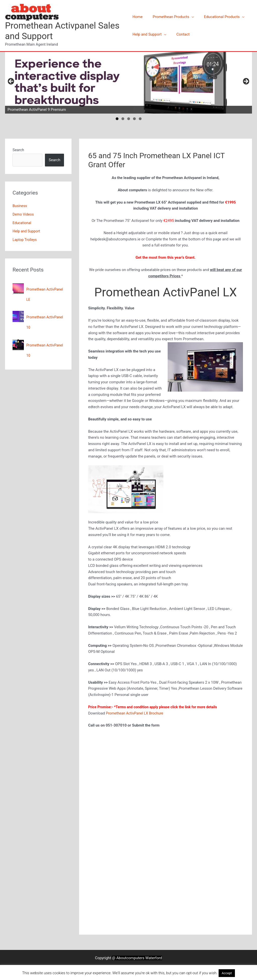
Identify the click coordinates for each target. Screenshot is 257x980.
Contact (180, 34)
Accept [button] (227, 973)
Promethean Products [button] (168, 17)
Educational (22, 223)
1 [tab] (117, 119)
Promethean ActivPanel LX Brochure (136, 713)
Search (18, 150)
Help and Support (27, 231)
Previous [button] (11, 81)
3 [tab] (129, 119)
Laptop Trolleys (25, 240)
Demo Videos (24, 214)
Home (138, 17)
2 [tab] (123, 119)
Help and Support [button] (147, 34)
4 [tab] (134, 119)
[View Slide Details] (128, 83)
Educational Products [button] (217, 17)
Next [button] (246, 81)
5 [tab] (140, 119)
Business (20, 206)
